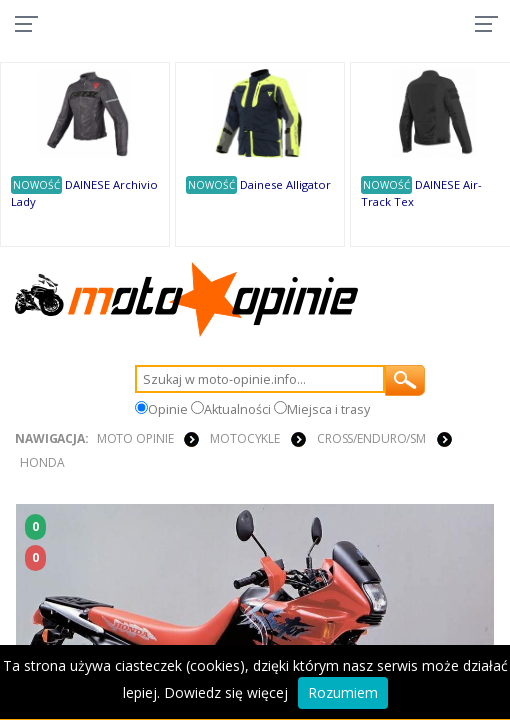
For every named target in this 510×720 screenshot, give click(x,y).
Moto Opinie (135, 438)
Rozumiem (343, 692)
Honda (42, 462)
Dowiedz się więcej (226, 692)
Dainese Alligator (285, 184)
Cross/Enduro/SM (371, 438)
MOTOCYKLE (245, 438)
